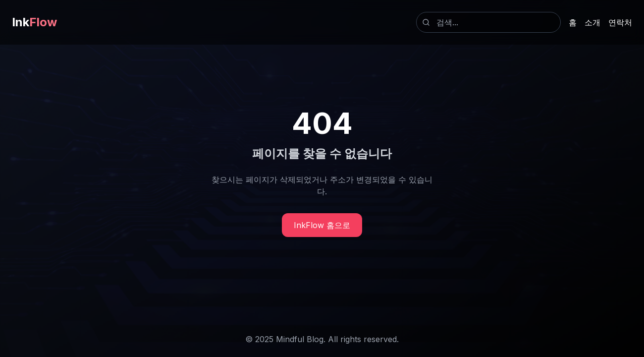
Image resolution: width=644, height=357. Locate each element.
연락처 (620, 22)
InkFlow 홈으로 (322, 225)
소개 (592, 22)
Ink (34, 22)
